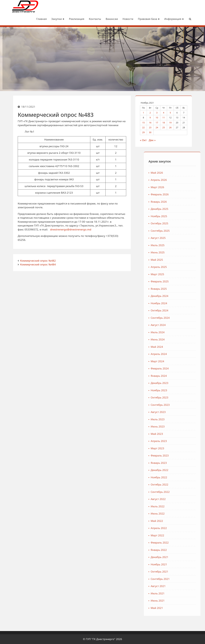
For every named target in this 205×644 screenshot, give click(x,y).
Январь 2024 (180, 376)
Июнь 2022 (178, 514)
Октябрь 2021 (180, 572)
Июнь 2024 (178, 340)
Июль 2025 (178, 245)
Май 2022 (178, 521)
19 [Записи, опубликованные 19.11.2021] (173, 122)
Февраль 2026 (181, 194)
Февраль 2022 (181, 543)
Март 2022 (178, 535)
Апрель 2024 (180, 354)
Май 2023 (178, 434)
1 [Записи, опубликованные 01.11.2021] (146, 112)
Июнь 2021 (178, 601)
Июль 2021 (178, 593)
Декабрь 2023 (180, 383)
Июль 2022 (178, 506)
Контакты (87, 19)
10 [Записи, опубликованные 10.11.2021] (159, 118)
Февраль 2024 (181, 369)
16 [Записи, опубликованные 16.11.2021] (152, 122)
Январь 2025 (180, 289)
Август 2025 (179, 238)
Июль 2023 (178, 419)
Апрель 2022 (180, 528)
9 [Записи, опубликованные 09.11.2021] (152, 118)
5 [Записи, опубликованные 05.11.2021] (173, 112)
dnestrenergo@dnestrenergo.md (71, 235)
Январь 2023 (180, 463)
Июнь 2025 (178, 253)
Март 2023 (178, 448)
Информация (166, 19)
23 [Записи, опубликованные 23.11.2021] (152, 127)
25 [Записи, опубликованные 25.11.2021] (166, 127)
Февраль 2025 (181, 282)
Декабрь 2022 (180, 470)
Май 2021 (178, 608)
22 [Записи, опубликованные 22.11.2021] (146, 127)
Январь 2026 (180, 202)
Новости (120, 19)
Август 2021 (179, 586)
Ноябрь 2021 (180, 564)
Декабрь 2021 (180, 557)
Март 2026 (178, 187)
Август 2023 (179, 412)
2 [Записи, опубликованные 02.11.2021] (152, 112)
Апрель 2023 (180, 441)
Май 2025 (178, 260)
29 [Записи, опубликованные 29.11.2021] (146, 132)
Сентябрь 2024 (181, 318)
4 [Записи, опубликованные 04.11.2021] (166, 112)
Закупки (50, 19)
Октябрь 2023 (180, 398)
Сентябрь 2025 (181, 231)
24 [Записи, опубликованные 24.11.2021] (159, 127)
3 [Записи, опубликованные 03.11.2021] (159, 112)
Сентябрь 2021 (181, 579)
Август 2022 (179, 499)
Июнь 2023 (178, 427)
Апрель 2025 (180, 267)
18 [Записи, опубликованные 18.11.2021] (166, 122)
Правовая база (141, 19)
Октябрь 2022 (180, 485)
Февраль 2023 (181, 456)
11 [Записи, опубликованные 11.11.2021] (166, 118)
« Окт (146, 140)
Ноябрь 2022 (180, 477)
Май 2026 (178, 173)
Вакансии (104, 19)
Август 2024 (179, 325)
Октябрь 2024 (180, 311)
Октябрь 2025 (180, 223)
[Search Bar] (182, 19)
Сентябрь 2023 (181, 405)
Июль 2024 (178, 332)
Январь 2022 (180, 550)
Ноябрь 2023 (180, 390)
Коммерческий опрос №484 (38, 264)
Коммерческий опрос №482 (38, 261)
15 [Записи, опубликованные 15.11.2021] (146, 122)
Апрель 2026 (180, 180)
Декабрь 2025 (180, 209)
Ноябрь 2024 (180, 303)
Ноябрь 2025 (180, 216)
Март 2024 (178, 361)
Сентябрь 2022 (181, 492)
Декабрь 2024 (180, 296)
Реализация (69, 19)
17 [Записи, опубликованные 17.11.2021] (159, 122)
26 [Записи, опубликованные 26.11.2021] (173, 127)
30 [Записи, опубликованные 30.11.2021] (152, 132)
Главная (34, 19)
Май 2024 (178, 347)
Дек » (154, 140)
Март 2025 (178, 274)
